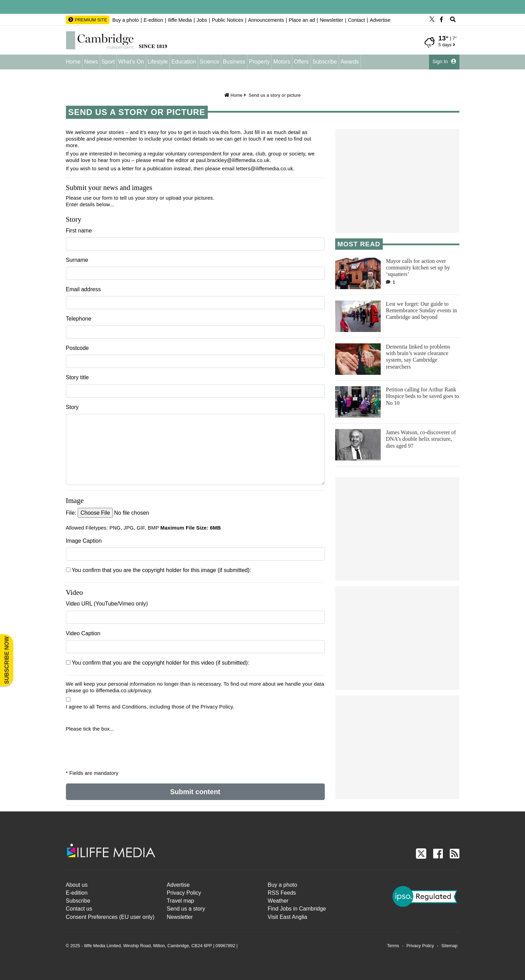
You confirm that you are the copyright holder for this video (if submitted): (158, 663)
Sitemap (450, 946)
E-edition (153, 20)
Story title (77, 377)
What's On (131, 62)
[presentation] (108, 746)
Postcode (77, 348)
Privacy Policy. (217, 707)
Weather (278, 901)
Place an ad (302, 20)
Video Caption (83, 633)
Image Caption (84, 541)
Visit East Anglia (288, 917)
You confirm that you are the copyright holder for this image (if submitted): (159, 570)
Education (184, 62)
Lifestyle (158, 62)
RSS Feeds (282, 893)
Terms (393, 946)
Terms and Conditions (121, 707)
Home (73, 62)
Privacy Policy (184, 893)
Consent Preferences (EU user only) (110, 917)
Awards (350, 62)
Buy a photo (125, 20)
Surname (77, 260)
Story (72, 407)
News (91, 62)
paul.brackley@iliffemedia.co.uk (233, 160)
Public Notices (228, 20)
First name (79, 231)
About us (77, 885)
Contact (357, 20)
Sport (108, 62)
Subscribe (325, 62)
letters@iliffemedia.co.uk (265, 169)
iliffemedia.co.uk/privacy (123, 691)
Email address (83, 289)
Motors (282, 62)
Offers (301, 62)
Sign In (444, 61)
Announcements (266, 20)
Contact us (79, 909)
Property (259, 62)
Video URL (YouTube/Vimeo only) (107, 604)
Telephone (79, 319)
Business (234, 62)
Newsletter (331, 20)
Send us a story (186, 909)
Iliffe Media (180, 20)
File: (71, 513)
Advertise (380, 20)
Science (209, 62)
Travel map (180, 901)
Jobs (202, 20)
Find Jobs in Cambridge (297, 909)
